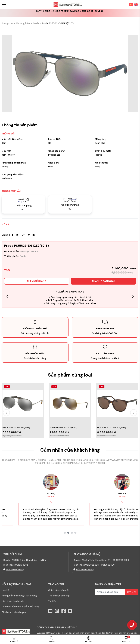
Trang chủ (7, 23)
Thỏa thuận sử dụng (59, 596)
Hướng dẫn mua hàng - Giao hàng (19, 596)
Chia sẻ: (6, 235)
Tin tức (52, 601)
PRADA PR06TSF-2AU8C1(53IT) (111, 428)
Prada (36, 23)
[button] (133, 296)
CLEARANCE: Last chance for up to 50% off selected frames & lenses (70, 13)
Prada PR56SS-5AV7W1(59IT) (16, 428)
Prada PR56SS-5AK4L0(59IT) (63, 428)
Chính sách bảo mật (59, 590)
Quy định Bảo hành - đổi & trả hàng (20, 607)
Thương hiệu (23, 23)
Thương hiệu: (11, 256)
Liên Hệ (5, 590)
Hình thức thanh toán (13, 601)
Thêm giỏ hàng (37, 281)
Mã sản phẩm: (12, 252)
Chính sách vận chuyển (14, 612)
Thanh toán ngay (103, 281)
